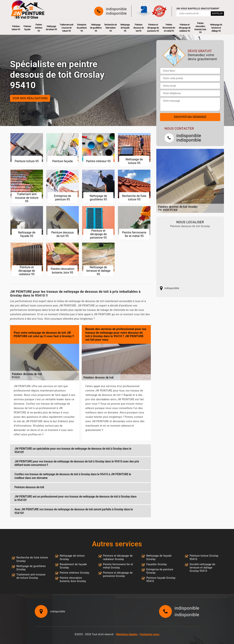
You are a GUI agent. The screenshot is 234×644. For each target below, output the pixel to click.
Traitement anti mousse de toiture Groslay (31, 576)
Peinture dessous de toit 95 (139, 28)
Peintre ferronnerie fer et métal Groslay (118, 566)
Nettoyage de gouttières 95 (96, 28)
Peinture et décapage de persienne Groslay (118, 574)
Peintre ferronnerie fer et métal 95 (169, 28)
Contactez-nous (150, 634)
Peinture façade (27, 28)
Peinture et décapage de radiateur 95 (185, 28)
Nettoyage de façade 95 (125, 28)
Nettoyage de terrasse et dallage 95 (216, 28)
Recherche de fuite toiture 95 (111, 28)
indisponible (116, 9)
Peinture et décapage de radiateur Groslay (118, 557)
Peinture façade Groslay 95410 (161, 579)
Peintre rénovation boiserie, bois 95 (200, 28)
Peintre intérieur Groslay (74, 573)
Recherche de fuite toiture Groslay (32, 559)
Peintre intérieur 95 (39, 28)
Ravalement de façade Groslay (73, 566)
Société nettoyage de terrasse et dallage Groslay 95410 (202, 568)
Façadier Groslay (156, 564)
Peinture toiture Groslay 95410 (204, 557)
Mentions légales (127, 634)
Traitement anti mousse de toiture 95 (67, 28)
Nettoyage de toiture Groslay (72, 557)
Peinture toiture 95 (16, 28)
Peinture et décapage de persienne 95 (153, 28)
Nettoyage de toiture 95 (51, 28)
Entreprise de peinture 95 (82, 28)
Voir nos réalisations (30, 98)
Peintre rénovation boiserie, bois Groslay (73, 579)
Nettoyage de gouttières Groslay (31, 568)
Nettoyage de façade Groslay (159, 557)
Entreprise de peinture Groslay (160, 571)
